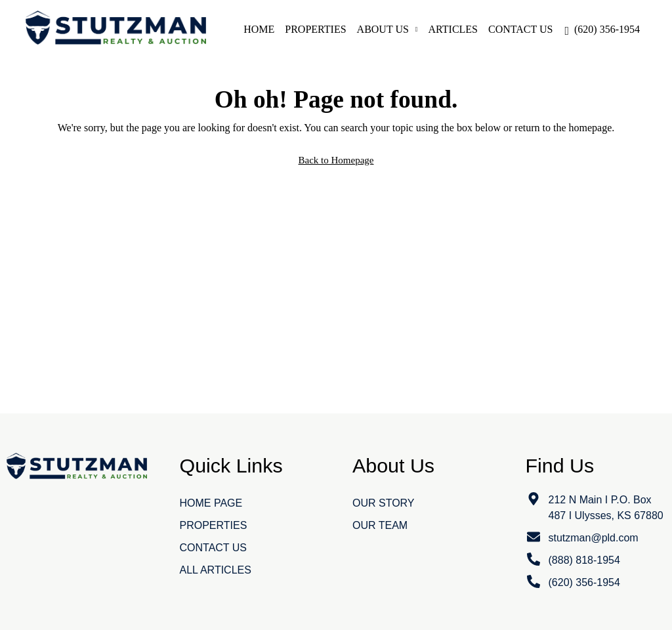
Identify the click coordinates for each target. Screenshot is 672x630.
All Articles (216, 570)
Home (259, 29)
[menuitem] (602, 29)
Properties (315, 29)
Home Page (211, 503)
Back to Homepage (336, 160)
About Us (383, 29)
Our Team (380, 525)
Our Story (384, 503)
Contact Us (520, 29)
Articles (453, 29)
